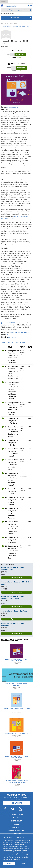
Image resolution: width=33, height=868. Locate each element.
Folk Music (27, 332)
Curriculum (20, 332)
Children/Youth (13, 332)
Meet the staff (16, 821)
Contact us (16, 827)
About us (16, 818)
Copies (8, 68)
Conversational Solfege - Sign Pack (14, 611)
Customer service (16, 815)
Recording (14, 24)
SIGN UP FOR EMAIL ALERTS (16, 831)
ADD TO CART (20, 54)
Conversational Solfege (12, 107)
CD (7, 335)
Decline (23, 863)
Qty (8, 54)
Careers (16, 824)
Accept (9, 863)
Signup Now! (16, 803)
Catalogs (4, 2)
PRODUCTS (5, 24)
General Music (12, 337)
